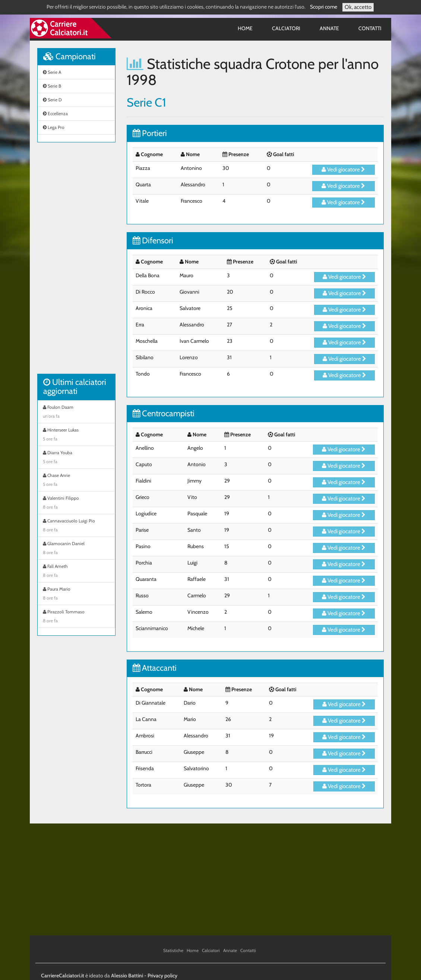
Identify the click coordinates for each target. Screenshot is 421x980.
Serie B (52, 86)
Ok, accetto (358, 7)
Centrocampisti (164, 413)
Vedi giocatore (343, 170)
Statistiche (173, 950)
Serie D (52, 100)
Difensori (153, 241)
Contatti (370, 28)
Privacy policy (162, 976)
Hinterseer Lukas (76, 435)
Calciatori (286, 28)
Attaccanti (155, 668)
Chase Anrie (76, 481)
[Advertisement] (76, 262)
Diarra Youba (76, 458)
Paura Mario (76, 594)
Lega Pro (54, 127)
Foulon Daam (76, 412)
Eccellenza (55, 113)
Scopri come (324, 7)
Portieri (150, 133)
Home (245, 28)
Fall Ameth (76, 572)
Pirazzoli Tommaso (76, 617)
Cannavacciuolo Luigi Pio (76, 526)
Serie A (52, 72)
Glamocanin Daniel (76, 549)
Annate (329, 28)
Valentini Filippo (76, 503)
